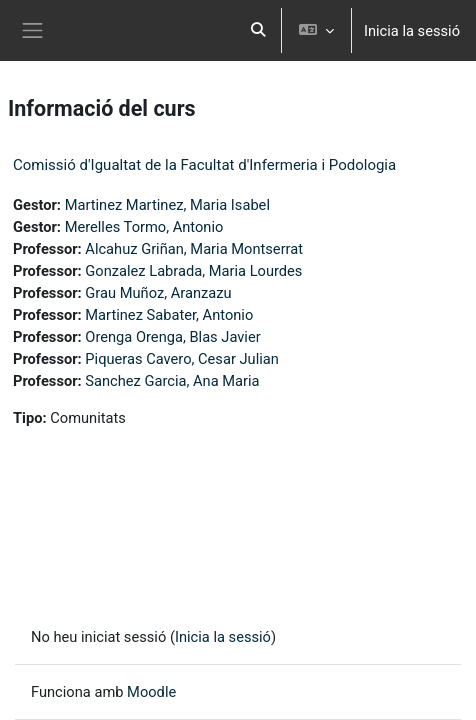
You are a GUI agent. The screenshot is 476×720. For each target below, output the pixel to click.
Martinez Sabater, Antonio (169, 315)
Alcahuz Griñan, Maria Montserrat (194, 249)
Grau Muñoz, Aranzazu (158, 293)
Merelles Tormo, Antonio (144, 227)
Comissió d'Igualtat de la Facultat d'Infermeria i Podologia (204, 165)
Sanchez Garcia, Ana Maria (172, 381)
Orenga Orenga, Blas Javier (172, 337)
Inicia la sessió (412, 31)
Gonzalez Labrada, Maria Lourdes (193, 271)
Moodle (151, 692)
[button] (258, 30)
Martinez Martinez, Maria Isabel (167, 205)
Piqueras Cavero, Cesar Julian (182, 359)
